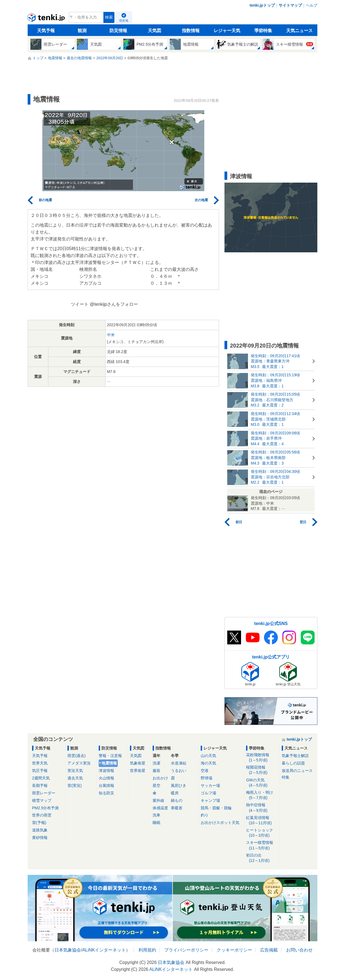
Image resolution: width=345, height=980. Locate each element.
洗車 (156, 815)
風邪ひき (179, 785)
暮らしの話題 (293, 763)
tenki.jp (47, 19)
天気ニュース (299, 31)
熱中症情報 (262, 808)
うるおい (179, 771)
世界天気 (40, 763)
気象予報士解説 (295, 756)
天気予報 (46, 31)
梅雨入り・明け (262, 795)
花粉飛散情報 (262, 758)
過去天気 (75, 778)
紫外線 (158, 800)
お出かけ (160, 778)
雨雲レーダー (44, 793)
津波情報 (106, 771)
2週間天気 (41, 778)
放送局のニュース (297, 771)
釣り (205, 815)
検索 (109, 17)
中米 (111, 335)
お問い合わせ (299, 950)
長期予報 (40, 785)
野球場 (207, 778)
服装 (156, 771)
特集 (286, 777)
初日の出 (262, 858)
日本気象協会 (68, 950)
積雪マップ (42, 800)
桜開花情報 (262, 770)
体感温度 (160, 808)
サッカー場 (210, 785)
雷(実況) (75, 785)
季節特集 (263, 31)
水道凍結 (179, 763)
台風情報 (106, 785)
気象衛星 (138, 763)
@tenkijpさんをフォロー (114, 304)
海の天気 (208, 763)
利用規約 (147, 950)
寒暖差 (177, 808)
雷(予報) (39, 823)
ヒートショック (262, 833)
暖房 (175, 793)
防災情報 (118, 31)
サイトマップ (290, 5)
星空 (156, 785)
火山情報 (106, 778)
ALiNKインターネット (104, 950)
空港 (205, 771)
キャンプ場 (210, 800)
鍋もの (177, 800)
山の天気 (208, 756)
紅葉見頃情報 (262, 820)
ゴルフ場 (208, 793)
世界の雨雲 (42, 815)
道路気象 (40, 830)
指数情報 (191, 31)
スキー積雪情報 (262, 845)
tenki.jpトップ (262, 5)
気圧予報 (40, 771)
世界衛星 (138, 771)
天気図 (155, 31)
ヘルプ (312, 5)
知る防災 (106, 793)
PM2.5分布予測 (45, 808)
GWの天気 (262, 783)
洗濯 (156, 763)
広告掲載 (269, 950)
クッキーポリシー (234, 950)
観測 (82, 31)
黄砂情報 (40, 838)
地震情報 (109, 763)
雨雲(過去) (76, 756)
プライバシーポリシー (186, 950)
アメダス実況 (79, 763)
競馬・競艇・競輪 (216, 808)
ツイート (80, 304)
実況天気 (75, 771)
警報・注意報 (110, 756)
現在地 (124, 20)
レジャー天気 (227, 31)
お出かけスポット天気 (220, 823)
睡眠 (156, 823)
